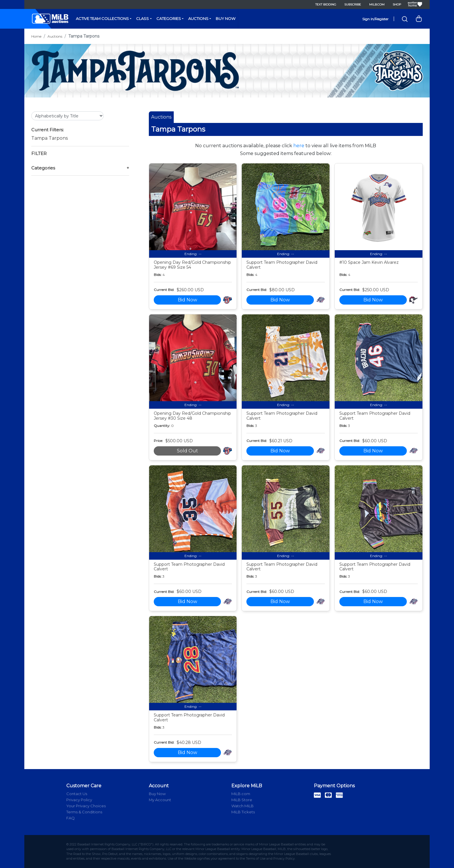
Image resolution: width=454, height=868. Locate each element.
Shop (397, 4)
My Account (160, 800)
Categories (169, 19)
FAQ (71, 818)
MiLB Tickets (243, 812)
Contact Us (77, 794)
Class (142, 19)
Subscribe (353, 4)
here (299, 146)
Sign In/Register (375, 19)
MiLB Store (242, 800)
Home (36, 36)
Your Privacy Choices (86, 806)
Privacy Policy (79, 800)
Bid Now (187, 300)
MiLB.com (377, 4)
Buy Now (226, 19)
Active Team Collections (102, 19)
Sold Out (187, 451)
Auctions (198, 19)
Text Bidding (326, 4)
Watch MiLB (242, 806)
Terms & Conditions (84, 812)
